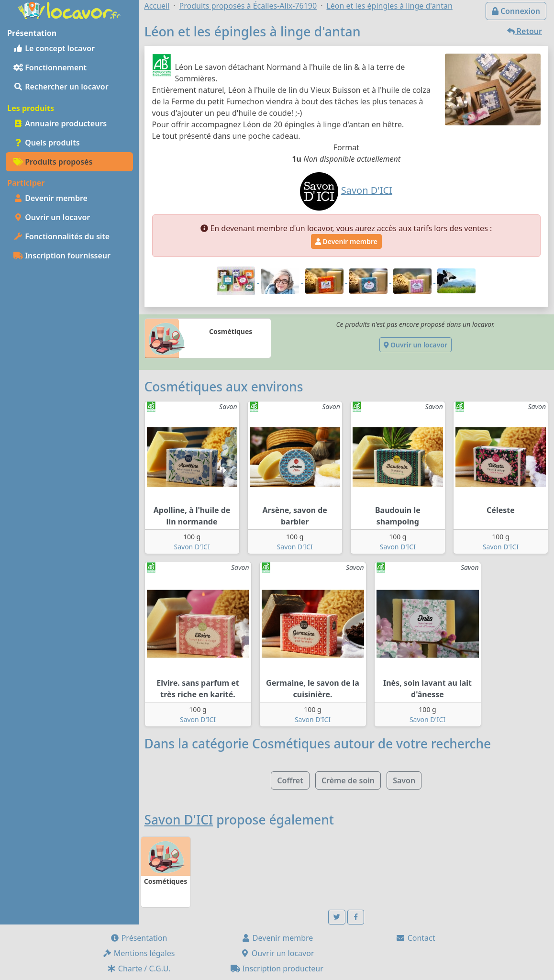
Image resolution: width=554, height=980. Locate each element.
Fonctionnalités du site (61, 236)
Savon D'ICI (192, 547)
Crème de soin (348, 780)
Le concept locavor (54, 48)
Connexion (516, 11)
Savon (404, 780)
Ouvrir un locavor (52, 217)
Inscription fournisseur (62, 256)
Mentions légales (139, 953)
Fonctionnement (50, 67)
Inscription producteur (277, 969)
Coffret (290, 780)
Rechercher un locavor (61, 87)
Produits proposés (53, 162)
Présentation (139, 938)
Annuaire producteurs (60, 123)
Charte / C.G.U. (139, 969)
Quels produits (47, 143)
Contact (415, 938)
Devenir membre (50, 198)
